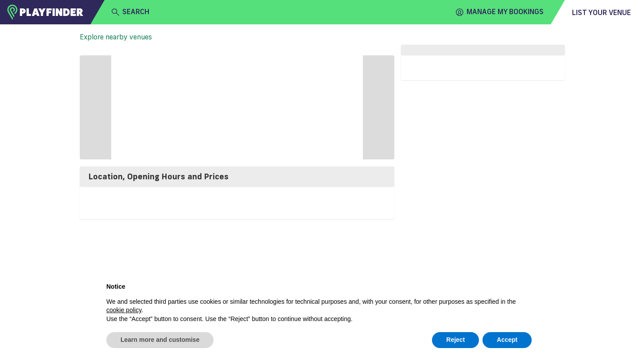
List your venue (601, 12)
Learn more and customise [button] (160, 340)
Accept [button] (507, 340)
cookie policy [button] (124, 310)
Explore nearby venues (116, 37)
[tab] (237, 177)
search (130, 12)
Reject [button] (455, 340)
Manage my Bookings (500, 12)
